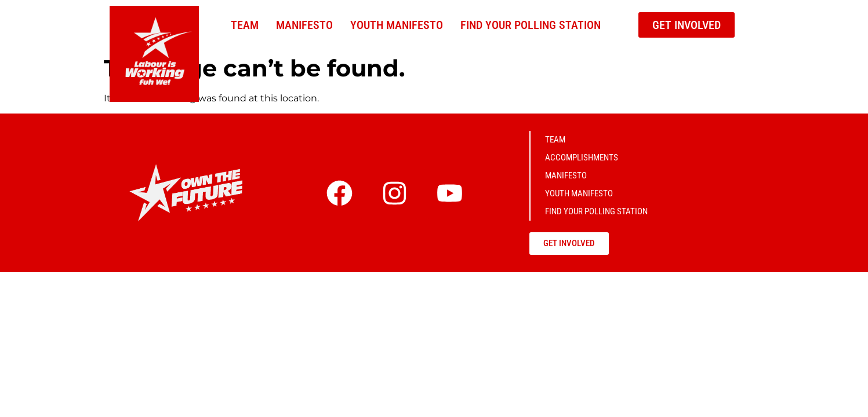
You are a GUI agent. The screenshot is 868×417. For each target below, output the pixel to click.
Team (245, 25)
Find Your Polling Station (531, 25)
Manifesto (304, 25)
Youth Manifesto (397, 25)
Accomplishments (582, 158)
